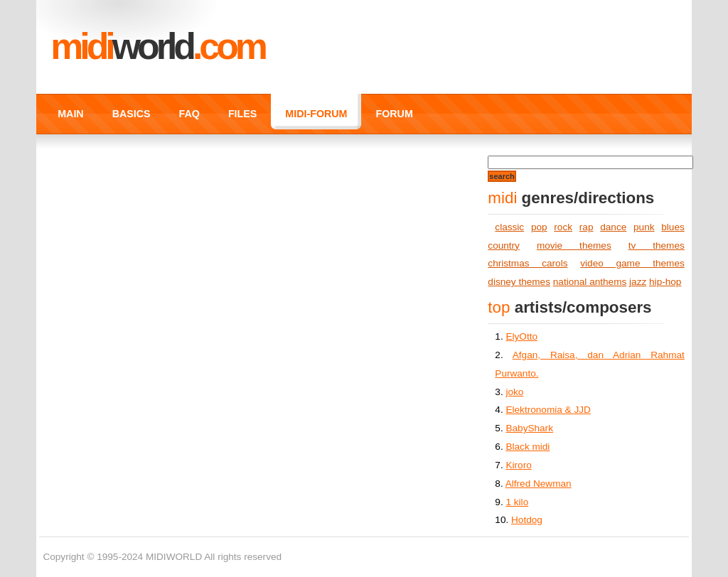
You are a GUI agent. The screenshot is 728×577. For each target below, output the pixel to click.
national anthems (590, 282)
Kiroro (518, 465)
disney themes (519, 282)
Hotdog (527, 520)
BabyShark (529, 428)
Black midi (528, 447)
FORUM (394, 114)
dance (613, 227)
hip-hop (665, 282)
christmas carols (528, 263)
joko (514, 392)
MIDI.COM (157, 46)
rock (563, 227)
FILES (242, 114)
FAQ (189, 114)
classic (509, 227)
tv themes (657, 246)
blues (673, 227)
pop (539, 227)
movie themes (574, 246)
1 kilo (517, 502)
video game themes (632, 263)
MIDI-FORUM (316, 114)
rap (587, 227)
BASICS (132, 114)
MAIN (70, 114)
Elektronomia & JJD (548, 410)
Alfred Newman (539, 484)
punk (644, 227)
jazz (638, 282)
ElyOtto (521, 336)
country (504, 246)
